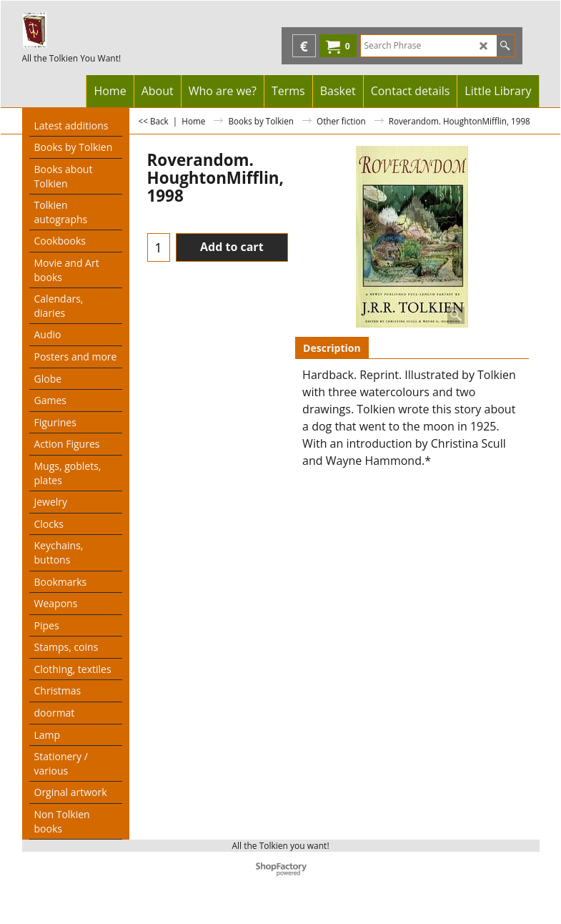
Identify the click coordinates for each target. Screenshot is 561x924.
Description (332, 348)
